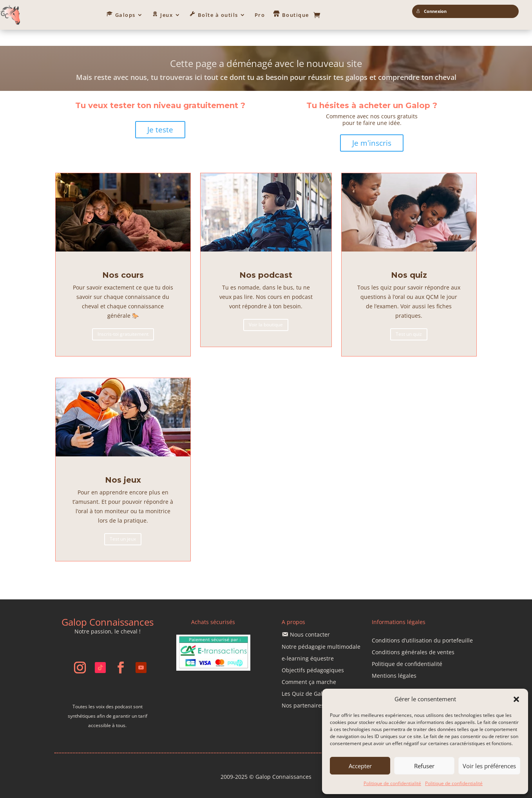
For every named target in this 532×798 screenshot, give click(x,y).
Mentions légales (394, 661)
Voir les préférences (489, 766)
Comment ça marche (309, 667)
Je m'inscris (372, 127)
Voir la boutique (266, 309)
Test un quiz (409, 319)
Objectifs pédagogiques (313, 655)
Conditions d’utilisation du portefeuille (422, 626)
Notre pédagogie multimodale (321, 632)
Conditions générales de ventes (413, 637)
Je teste (160, 114)
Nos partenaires (303, 690)
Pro (260, 15)
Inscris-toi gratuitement (123, 319)
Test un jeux (123, 524)
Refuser (424, 766)
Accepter (360, 766)
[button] (516, 699)
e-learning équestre (308, 643)
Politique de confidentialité (392, 783)
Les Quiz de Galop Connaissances (326, 679)
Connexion (432, 11)
